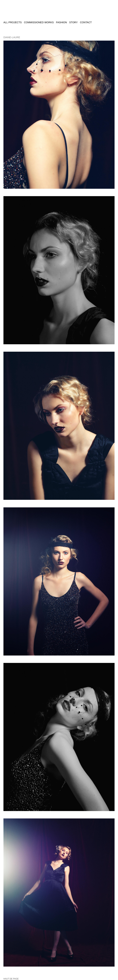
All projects (13, 22)
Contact (86, 22)
